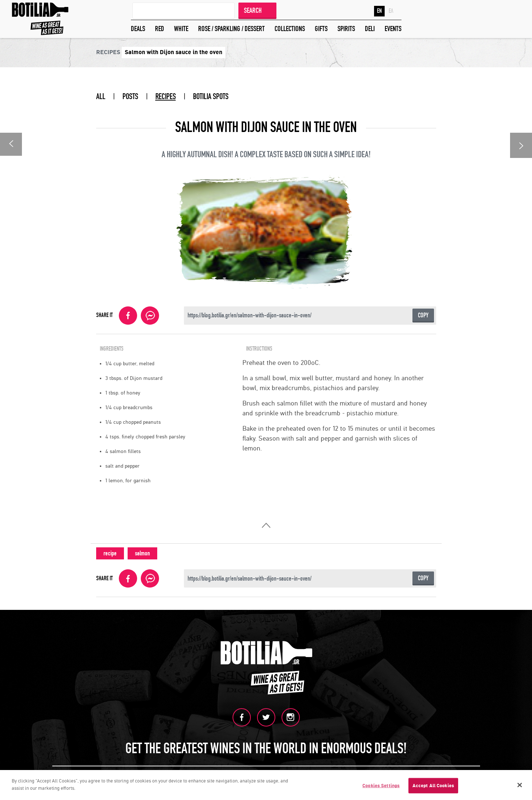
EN (379, 11)
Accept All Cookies (433, 787)
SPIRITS (346, 29)
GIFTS (321, 29)
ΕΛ (391, 11)
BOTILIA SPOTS (211, 97)
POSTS (130, 97)
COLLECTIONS (290, 29)
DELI (370, 29)
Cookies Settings (381, 787)
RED (160, 29)
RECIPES (166, 97)
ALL (101, 97)
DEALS (138, 29)
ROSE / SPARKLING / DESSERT (231, 29)
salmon (142, 553)
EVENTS (393, 29)
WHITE (181, 29)
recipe (110, 553)
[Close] (520, 786)
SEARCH (253, 10)
